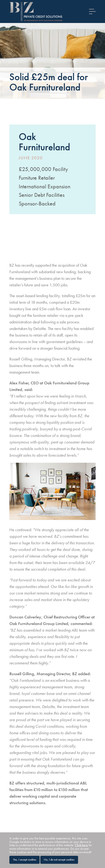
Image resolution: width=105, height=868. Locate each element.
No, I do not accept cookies (59, 860)
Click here (81, 845)
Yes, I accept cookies (25, 860)
